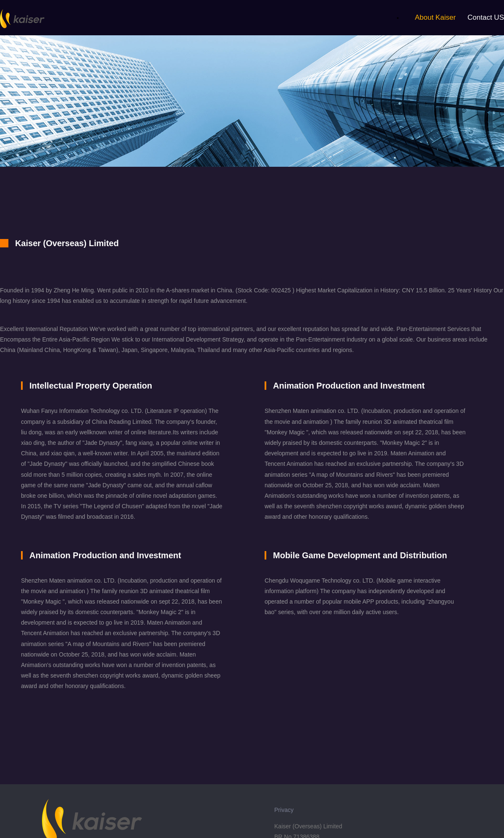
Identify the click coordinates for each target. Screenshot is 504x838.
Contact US (486, 17)
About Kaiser (435, 17)
